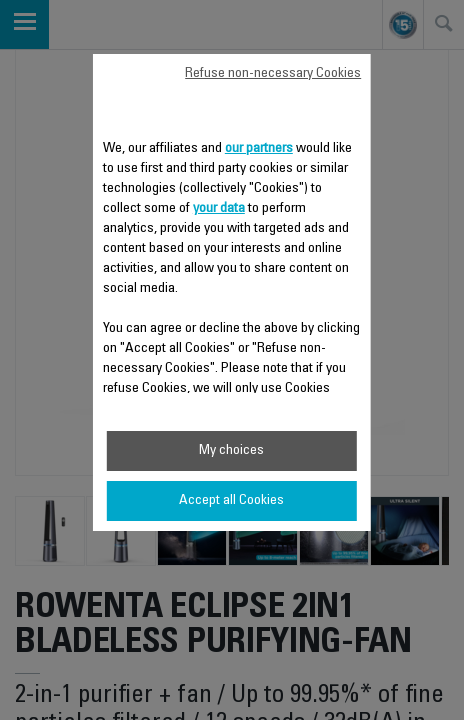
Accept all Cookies (231, 501)
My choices (231, 451)
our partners (259, 149)
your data (219, 209)
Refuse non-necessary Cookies (273, 74)
